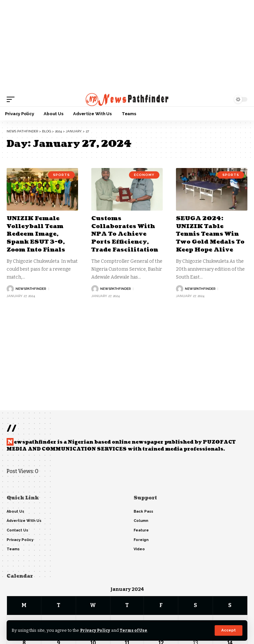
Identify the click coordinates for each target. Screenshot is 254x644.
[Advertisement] (127, 46)
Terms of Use (135, 630)
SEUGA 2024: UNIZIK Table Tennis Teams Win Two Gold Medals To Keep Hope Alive (211, 234)
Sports (61, 175)
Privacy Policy (96, 630)
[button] (228, 630)
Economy (144, 175)
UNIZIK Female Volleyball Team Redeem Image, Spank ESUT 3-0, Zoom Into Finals (37, 234)
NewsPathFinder (31, 288)
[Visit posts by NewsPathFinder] (10, 288)
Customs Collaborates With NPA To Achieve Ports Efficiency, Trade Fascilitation (126, 234)
